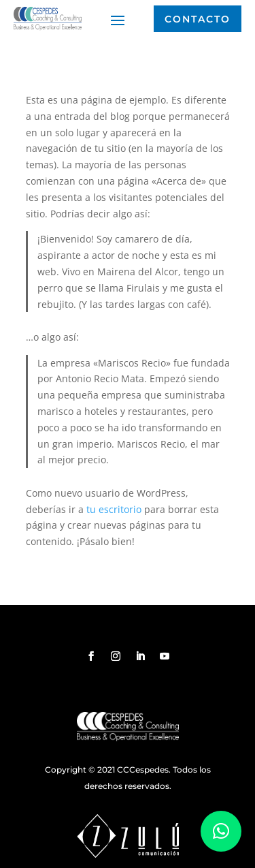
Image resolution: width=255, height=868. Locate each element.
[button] (221, 831)
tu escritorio (114, 509)
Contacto (198, 19)
